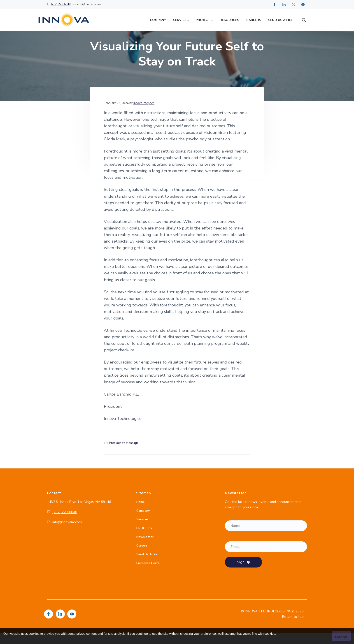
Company (143, 522)
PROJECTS (144, 539)
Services (142, 530)
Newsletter (145, 548)
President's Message (124, 454)
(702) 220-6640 (61, 4)
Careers (142, 557)
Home (141, 513)
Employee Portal (148, 574)
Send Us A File (147, 565)
